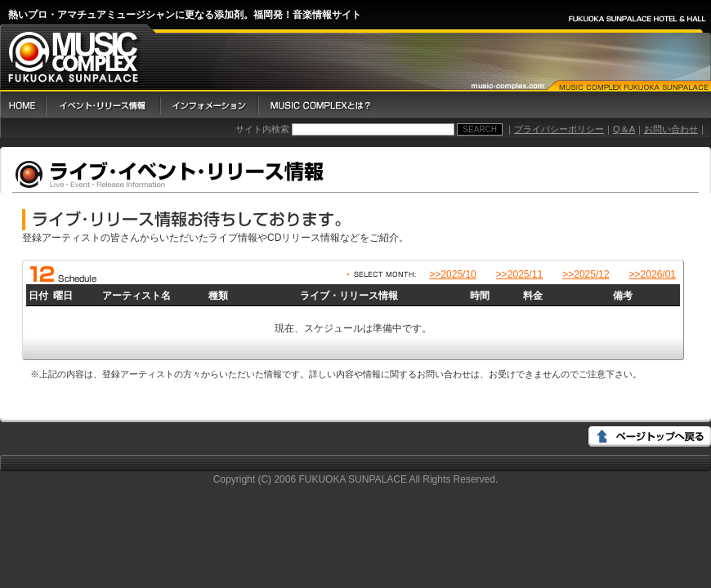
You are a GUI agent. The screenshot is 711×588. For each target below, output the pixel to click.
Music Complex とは (318, 105)
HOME (22, 105)
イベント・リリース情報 (102, 105)
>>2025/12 (586, 274)
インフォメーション (208, 105)
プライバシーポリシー (559, 129)
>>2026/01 (653, 274)
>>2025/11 (519, 274)
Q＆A (624, 129)
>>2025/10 (452, 274)
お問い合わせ (671, 129)
